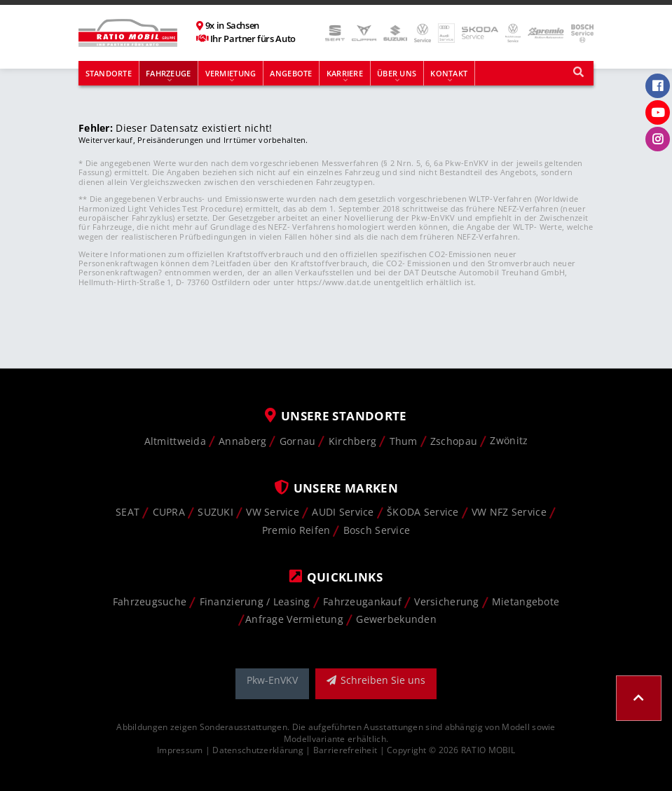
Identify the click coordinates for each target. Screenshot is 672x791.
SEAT (128, 512)
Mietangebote (526, 601)
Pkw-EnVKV (272, 680)
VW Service (273, 512)
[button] (639, 698)
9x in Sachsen (232, 26)
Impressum (180, 750)
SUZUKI (215, 512)
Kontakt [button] (449, 73)
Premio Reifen (296, 530)
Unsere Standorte (336, 416)
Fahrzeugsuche (150, 601)
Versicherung (446, 601)
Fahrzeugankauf (362, 601)
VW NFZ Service (509, 512)
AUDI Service (343, 512)
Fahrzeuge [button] (169, 73)
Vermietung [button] (231, 73)
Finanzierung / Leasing (255, 601)
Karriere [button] (345, 73)
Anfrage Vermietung (294, 619)
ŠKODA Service (423, 512)
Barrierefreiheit (345, 750)
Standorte (109, 73)
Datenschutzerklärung (258, 750)
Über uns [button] (397, 73)
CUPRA (169, 512)
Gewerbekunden (396, 619)
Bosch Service (377, 530)
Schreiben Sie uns (376, 680)
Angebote (291, 73)
